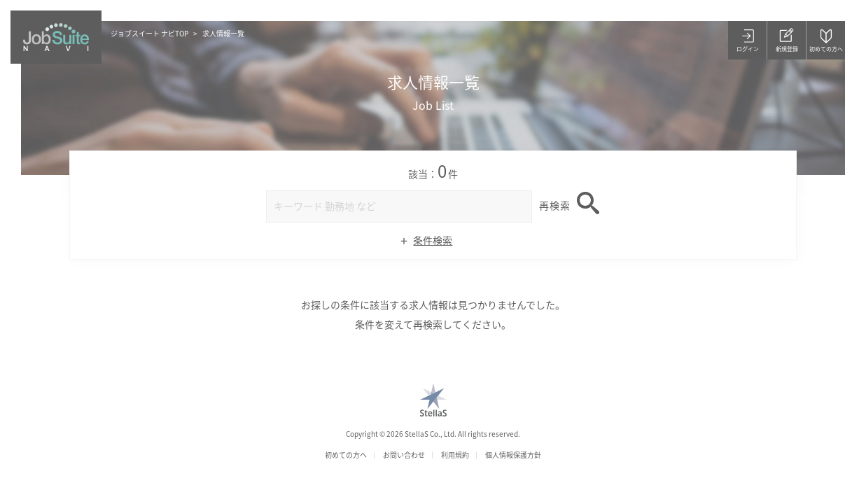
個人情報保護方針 (513, 455)
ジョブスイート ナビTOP (149, 33)
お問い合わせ (404, 455)
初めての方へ (346, 455)
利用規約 (455, 455)
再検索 (554, 205)
